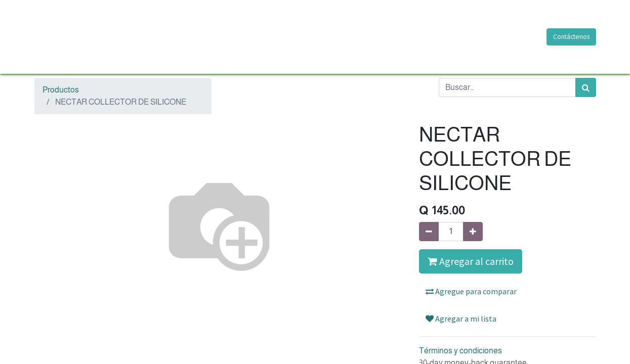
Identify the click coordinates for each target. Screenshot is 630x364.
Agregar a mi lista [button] (461, 318)
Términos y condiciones (460, 351)
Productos (61, 90)
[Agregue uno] (473, 232)
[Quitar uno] (429, 232)
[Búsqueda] (586, 87)
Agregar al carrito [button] (471, 261)
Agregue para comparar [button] (471, 291)
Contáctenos (571, 37)
